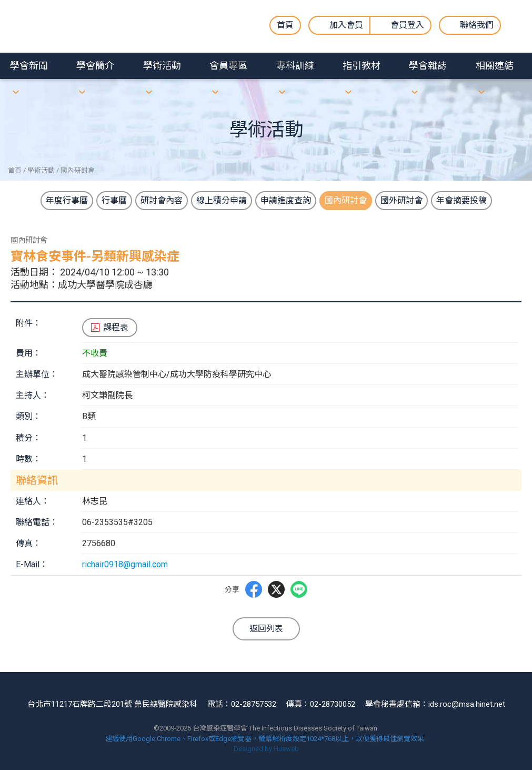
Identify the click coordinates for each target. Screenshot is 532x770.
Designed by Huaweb (266, 749)
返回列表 (266, 629)
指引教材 (362, 66)
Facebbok (254, 589)
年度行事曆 (67, 200)
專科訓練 (295, 66)
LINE (299, 589)
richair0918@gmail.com (125, 564)
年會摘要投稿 (461, 200)
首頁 (285, 25)
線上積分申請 (222, 200)
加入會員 (346, 25)
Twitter (276, 589)
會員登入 (407, 25)
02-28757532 (254, 704)
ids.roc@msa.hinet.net (467, 704)
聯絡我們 (477, 25)
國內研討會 (346, 200)
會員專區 (228, 66)
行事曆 (114, 200)
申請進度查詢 (286, 200)
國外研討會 (401, 200)
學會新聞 (29, 66)
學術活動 (162, 66)
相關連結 (495, 66)
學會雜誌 (428, 66)
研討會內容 (162, 200)
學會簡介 (95, 66)
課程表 (116, 327)
